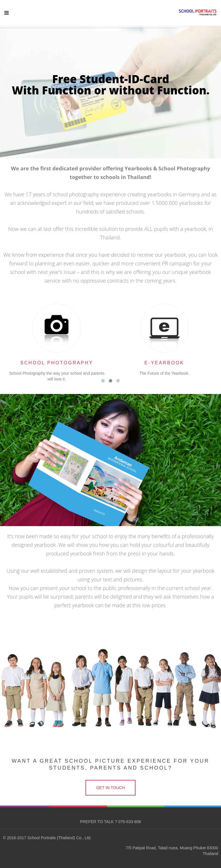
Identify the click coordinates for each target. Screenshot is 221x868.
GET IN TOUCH (110, 788)
